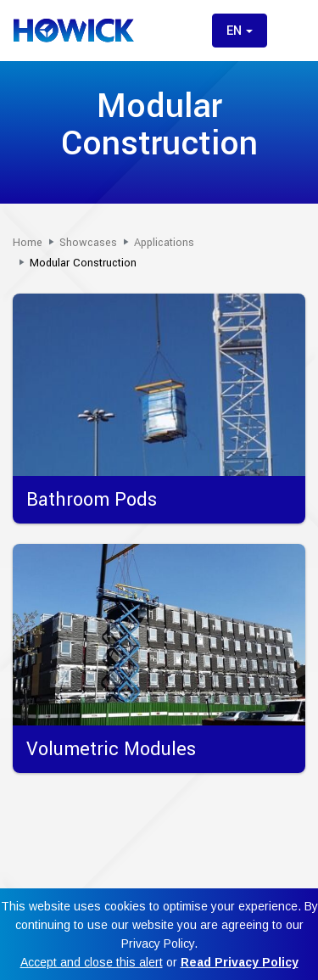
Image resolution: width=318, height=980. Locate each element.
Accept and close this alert (92, 962)
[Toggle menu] (291, 31)
